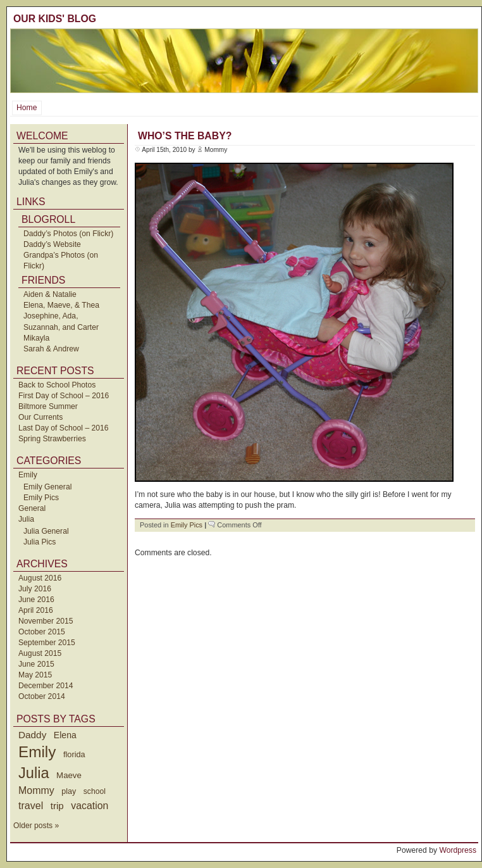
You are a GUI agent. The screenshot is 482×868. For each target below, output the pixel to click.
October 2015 (42, 632)
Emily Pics (41, 498)
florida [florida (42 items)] (74, 754)
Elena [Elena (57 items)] (65, 735)
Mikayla (36, 338)
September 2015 (47, 643)
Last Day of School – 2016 (64, 428)
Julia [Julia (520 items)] (34, 773)
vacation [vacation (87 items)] (90, 806)
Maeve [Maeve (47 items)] (69, 775)
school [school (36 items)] (95, 791)
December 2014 (46, 686)
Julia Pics (40, 542)
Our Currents (40, 417)
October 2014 (42, 696)
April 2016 (36, 610)
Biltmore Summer (48, 406)
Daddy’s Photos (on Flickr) (68, 234)
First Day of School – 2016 (64, 396)
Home (27, 108)
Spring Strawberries (52, 439)
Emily (28, 475)
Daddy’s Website (52, 244)
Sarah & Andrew (51, 349)
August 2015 (40, 653)
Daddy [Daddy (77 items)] (32, 735)
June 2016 (36, 600)
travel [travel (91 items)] (31, 805)
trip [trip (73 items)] (57, 806)
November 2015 (46, 621)
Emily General (47, 487)
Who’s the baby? (185, 136)
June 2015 (36, 664)
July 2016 (35, 589)
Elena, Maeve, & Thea (61, 305)
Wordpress (458, 850)
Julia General (46, 531)
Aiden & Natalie (50, 294)
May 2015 (35, 675)
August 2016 (40, 578)
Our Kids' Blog (55, 19)
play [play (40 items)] (69, 791)
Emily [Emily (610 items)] (37, 752)
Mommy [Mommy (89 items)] (36, 790)
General (32, 508)
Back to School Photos (57, 385)
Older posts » (36, 826)
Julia (26, 519)
